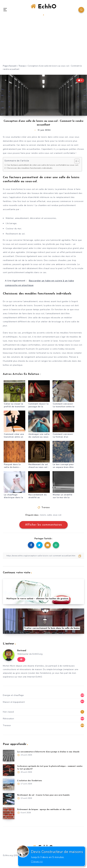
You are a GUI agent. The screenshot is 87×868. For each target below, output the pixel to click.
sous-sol (57, 515)
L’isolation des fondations (30, 781)
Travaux (22, 66)
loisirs (43, 515)
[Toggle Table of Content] (76, 161)
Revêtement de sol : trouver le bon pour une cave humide (43, 795)
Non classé (8, 712)
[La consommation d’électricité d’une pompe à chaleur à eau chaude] (9, 756)
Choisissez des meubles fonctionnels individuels (30, 168)
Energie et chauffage (13, 695)
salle (49, 515)
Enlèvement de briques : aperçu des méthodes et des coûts (44, 810)
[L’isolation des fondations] (9, 784)
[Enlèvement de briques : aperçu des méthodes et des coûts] (9, 813)
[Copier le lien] (43, 556)
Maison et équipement (14, 702)
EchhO (43, 9)
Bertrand (22, 651)
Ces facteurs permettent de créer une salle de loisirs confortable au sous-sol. (43, 165)
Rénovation (8, 719)
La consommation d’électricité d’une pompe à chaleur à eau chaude (48, 752)
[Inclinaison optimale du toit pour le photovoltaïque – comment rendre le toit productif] (9, 770)
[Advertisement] (43, 43)
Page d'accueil (10, 66)
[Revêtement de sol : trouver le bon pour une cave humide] (9, 799)
